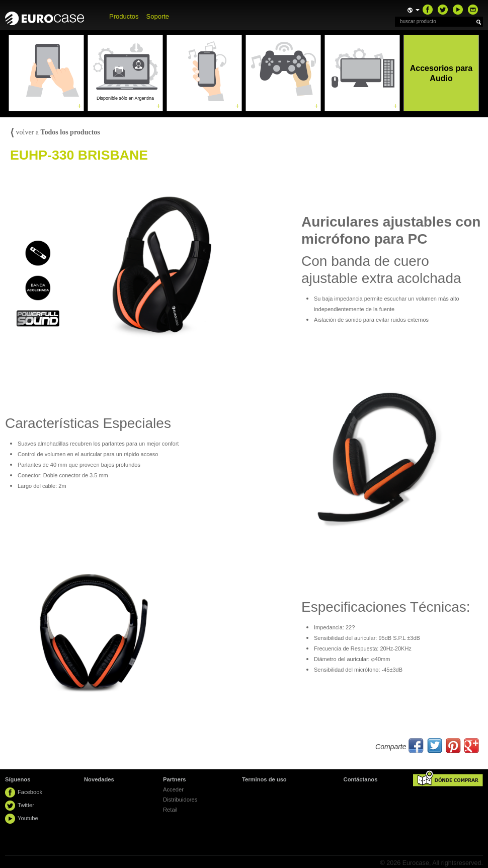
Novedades (99, 779)
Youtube (28, 818)
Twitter (26, 805)
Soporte (158, 16)
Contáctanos (361, 779)
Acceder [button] (173, 789)
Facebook (30, 792)
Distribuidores (180, 800)
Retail (170, 810)
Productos (124, 16)
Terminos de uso (264, 779)
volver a (55, 132)
